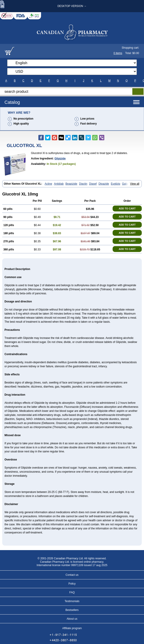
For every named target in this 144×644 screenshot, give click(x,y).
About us (72, 619)
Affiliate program (72, 628)
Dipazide (104, 184)
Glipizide (60, 159)
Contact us (72, 575)
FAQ (72, 592)
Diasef (93, 184)
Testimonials (72, 601)
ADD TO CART (127, 209)
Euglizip (116, 184)
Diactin (83, 184)
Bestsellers (72, 610)
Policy (72, 584)
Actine (48, 184)
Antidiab (59, 184)
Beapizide (71, 184)
